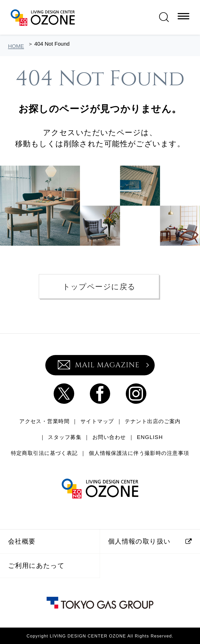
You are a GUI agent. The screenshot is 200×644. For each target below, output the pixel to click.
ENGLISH (150, 437)
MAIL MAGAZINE (99, 365)
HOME (16, 46)
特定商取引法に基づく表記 (44, 453)
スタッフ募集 (65, 437)
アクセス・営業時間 (44, 421)
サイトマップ (97, 421)
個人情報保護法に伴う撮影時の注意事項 (139, 453)
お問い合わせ (109, 437)
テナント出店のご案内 (153, 421)
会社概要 (22, 541)
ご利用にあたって (36, 566)
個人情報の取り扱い (139, 541)
